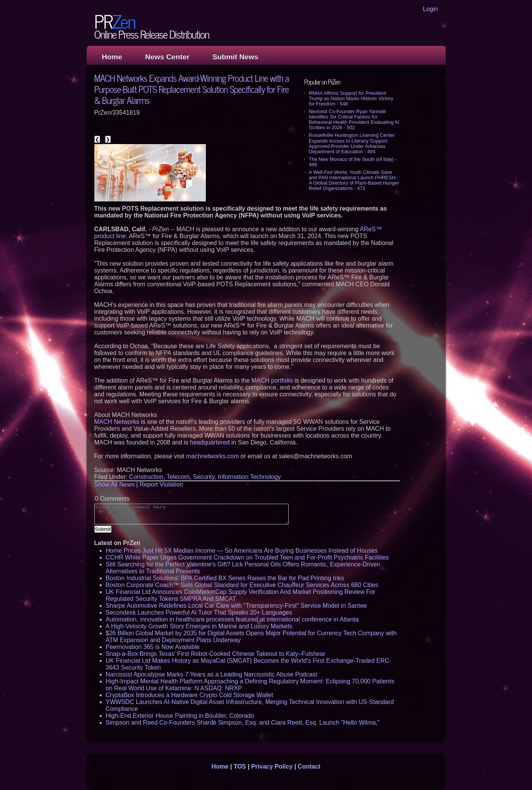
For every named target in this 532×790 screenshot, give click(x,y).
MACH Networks (117, 422)
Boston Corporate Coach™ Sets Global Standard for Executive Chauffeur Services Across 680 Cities (242, 585)
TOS (240, 766)
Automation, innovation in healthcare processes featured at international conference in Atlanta (232, 619)
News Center (167, 57)
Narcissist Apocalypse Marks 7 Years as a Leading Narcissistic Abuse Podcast (212, 674)
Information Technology (250, 477)
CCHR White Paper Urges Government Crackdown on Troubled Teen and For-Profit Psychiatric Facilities (247, 557)
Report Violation (161, 484)
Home (112, 57)
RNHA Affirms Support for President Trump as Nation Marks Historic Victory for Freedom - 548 (351, 98)
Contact (309, 766)
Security (204, 477)
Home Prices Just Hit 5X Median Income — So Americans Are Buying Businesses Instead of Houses (242, 551)
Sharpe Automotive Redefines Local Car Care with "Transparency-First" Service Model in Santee (236, 606)
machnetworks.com (212, 456)
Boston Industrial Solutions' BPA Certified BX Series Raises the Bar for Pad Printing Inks (225, 578)
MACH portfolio (272, 380)
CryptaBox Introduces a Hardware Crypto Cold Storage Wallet (190, 695)
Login (430, 9)
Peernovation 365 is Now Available (153, 647)
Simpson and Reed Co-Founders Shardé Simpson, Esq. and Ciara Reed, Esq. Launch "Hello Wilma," (243, 723)
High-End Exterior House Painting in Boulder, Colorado (180, 716)
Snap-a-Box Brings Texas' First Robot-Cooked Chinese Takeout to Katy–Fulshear (216, 654)
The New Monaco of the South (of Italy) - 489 (353, 162)
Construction (146, 477)
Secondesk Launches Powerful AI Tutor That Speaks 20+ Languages (199, 612)
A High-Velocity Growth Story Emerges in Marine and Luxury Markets (199, 626)
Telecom (178, 477)
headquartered (210, 442)
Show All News (115, 484)
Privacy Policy (272, 766)
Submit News (235, 57)
